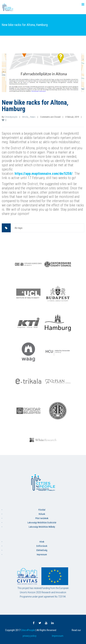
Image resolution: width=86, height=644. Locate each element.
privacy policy (30, 636)
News (33, 117)
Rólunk (42, 514)
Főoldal (42, 510)
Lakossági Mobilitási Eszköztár (42, 523)
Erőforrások (42, 546)
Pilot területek (42, 518)
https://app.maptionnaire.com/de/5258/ (44, 174)
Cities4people (11, 117)
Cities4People (28, 630)
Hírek (42, 542)
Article (25, 117)
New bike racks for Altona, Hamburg (35, 106)
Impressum (42, 554)
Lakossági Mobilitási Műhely (42, 527)
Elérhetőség (42, 550)
